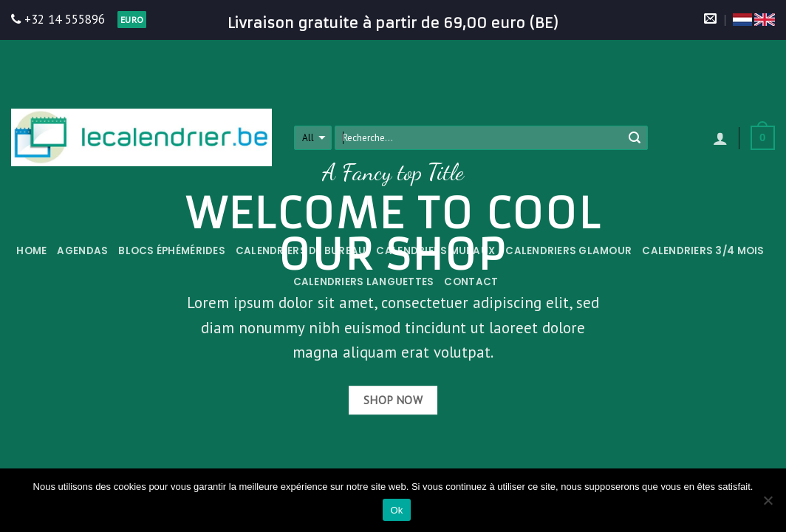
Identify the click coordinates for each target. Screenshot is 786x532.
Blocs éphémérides (172, 251)
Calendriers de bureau (301, 251)
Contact (471, 282)
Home (31, 251)
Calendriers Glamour (568, 251)
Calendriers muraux (435, 251)
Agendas (82, 251)
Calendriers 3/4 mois (703, 251)
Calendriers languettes (364, 282)
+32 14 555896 (58, 19)
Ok (396, 510)
